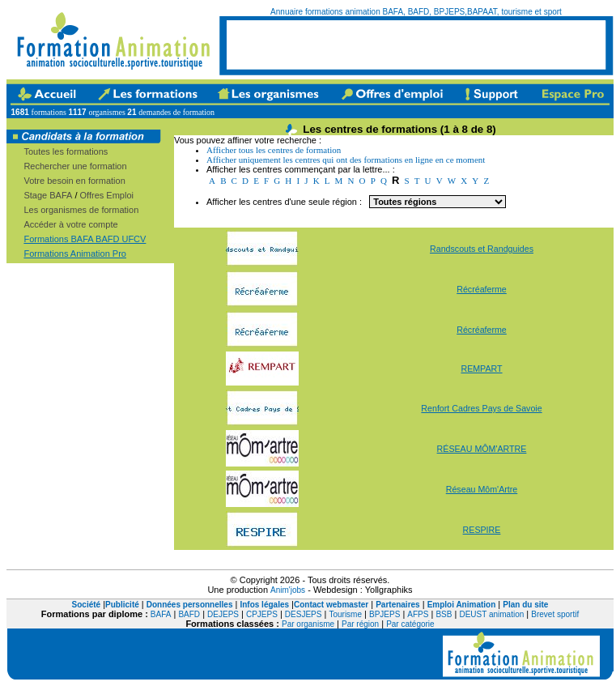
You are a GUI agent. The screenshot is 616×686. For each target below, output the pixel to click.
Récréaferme (482, 289)
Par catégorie (410, 624)
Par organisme (308, 624)
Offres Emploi (107, 195)
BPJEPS (384, 614)
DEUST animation (491, 614)
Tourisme (345, 614)
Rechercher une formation (75, 166)
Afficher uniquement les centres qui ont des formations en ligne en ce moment (346, 160)
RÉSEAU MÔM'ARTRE (482, 449)
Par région (360, 624)
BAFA (161, 614)
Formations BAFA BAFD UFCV (85, 239)
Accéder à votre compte (70, 224)
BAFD (189, 614)
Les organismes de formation (81, 210)
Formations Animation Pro (75, 254)
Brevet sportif (555, 614)
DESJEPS (304, 614)
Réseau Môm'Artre (482, 489)
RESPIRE (482, 530)
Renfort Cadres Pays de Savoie (481, 408)
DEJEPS (223, 614)
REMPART (481, 369)
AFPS (418, 614)
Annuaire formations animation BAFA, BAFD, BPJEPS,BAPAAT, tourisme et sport (416, 12)
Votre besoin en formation (74, 181)
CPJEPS (262, 614)
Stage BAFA (48, 195)
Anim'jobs (288, 590)
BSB (444, 614)
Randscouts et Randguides (482, 249)
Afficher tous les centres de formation (274, 150)
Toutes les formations (66, 151)
